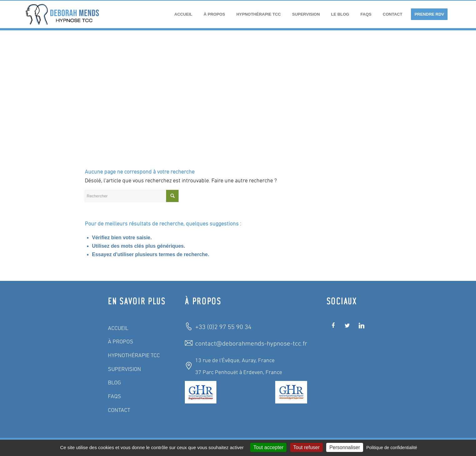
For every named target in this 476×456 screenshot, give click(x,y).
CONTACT (119, 410)
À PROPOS (121, 342)
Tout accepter (268, 447)
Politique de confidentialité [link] (392, 448)
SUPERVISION (124, 369)
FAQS (114, 397)
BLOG (114, 383)
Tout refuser (306, 447)
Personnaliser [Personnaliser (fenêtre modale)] (345, 447)
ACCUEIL (118, 328)
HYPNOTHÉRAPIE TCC (134, 356)
